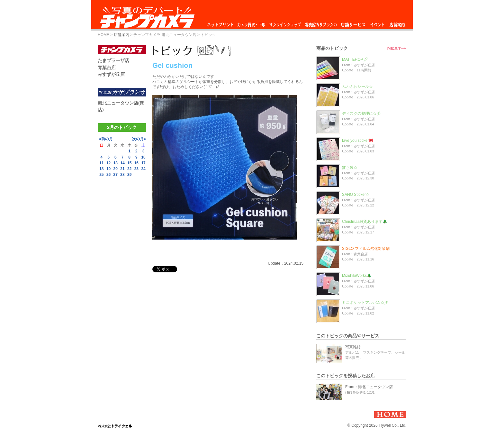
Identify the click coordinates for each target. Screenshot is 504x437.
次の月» (139, 139)
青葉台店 (107, 68)
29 (129, 175)
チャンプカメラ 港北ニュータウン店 (165, 35)
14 (122, 163)
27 (116, 175)
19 (108, 169)
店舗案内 (397, 23)
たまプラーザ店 (113, 60)
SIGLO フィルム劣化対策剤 (366, 249)
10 (143, 157)
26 (108, 175)
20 (116, 169)
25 (101, 175)
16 (136, 163)
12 (108, 163)
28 (122, 175)
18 (101, 169)
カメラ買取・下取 (252, 23)
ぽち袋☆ (350, 168)
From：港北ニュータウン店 (369, 387)
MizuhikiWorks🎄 (357, 276)
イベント (377, 23)
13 (116, 163)
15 (129, 163)
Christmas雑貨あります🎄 (365, 222)
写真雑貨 (353, 347)
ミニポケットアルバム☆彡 (365, 303)
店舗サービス (353, 23)
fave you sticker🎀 (358, 141)
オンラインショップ (285, 23)
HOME (104, 35)
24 (143, 169)
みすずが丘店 (111, 74)
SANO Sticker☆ (356, 195)
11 (101, 163)
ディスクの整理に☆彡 (361, 114)
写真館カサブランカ (321, 23)
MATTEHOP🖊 (355, 59)
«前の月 (106, 139)
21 (122, 169)
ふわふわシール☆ (357, 86)
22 (129, 169)
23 (136, 169)
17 (143, 163)
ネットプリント (221, 23)
